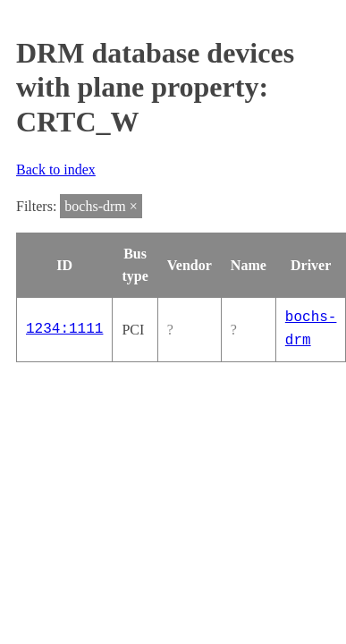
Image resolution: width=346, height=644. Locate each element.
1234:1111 (64, 329)
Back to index (56, 169)
